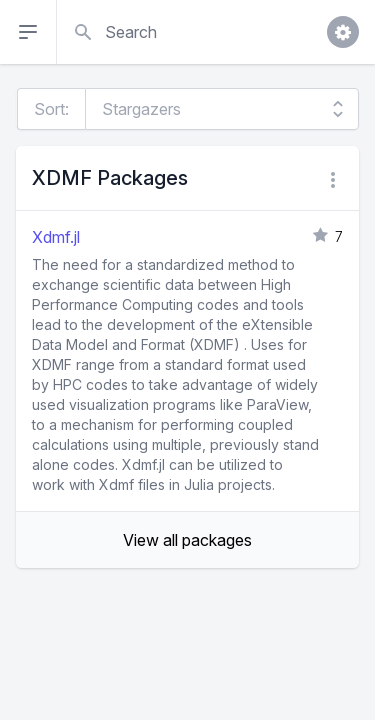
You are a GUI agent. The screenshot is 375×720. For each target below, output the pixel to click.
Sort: (51, 109)
